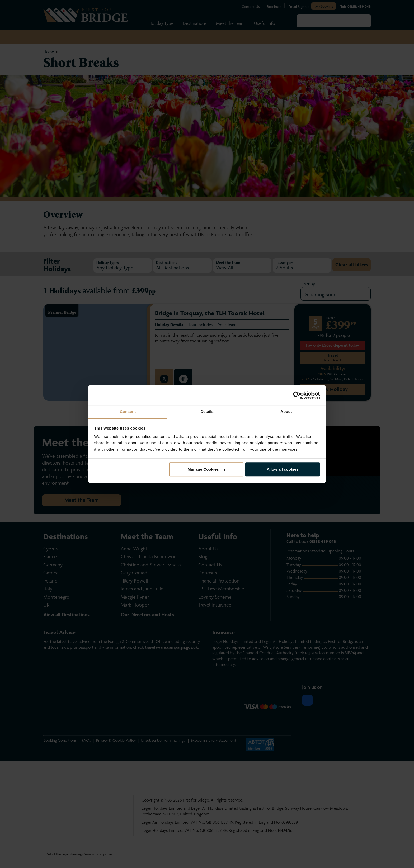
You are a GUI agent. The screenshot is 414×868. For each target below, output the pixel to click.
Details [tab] (207, 411)
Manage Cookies (206, 469)
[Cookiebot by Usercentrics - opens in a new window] (297, 395)
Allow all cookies (283, 469)
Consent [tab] (128, 411)
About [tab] (286, 411)
